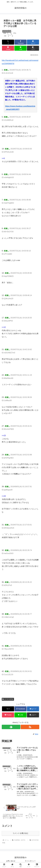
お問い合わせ (11, 861)
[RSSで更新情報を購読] (30, 727)
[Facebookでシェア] (20, 42)
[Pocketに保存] (8, 48)
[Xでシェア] (8, 42)
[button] (33, 48)
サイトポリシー (30, 861)
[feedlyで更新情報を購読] (11, 727)
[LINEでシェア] (20, 48)
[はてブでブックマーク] (33, 42)
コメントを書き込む (21, 833)
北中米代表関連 (8, 699)
